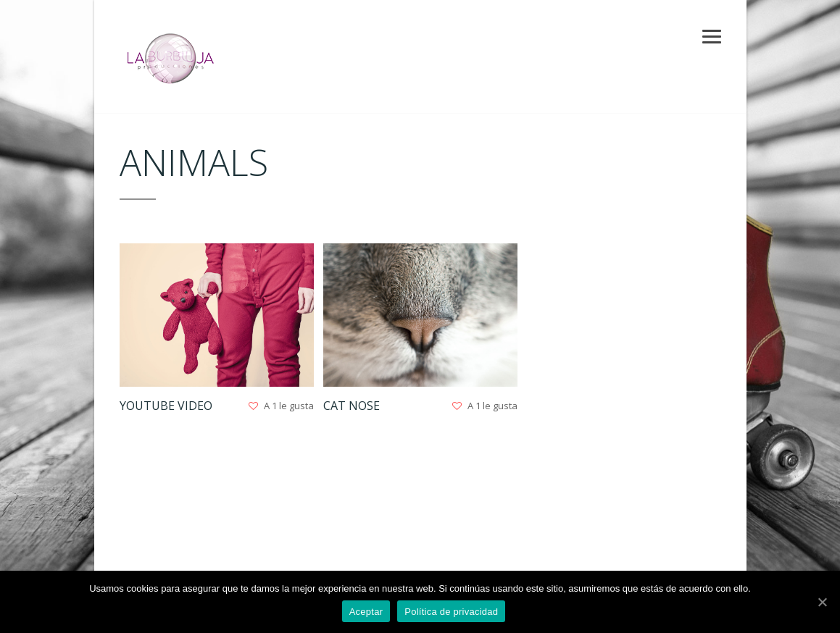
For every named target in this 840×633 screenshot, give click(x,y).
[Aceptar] (822, 602)
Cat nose (351, 406)
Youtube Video (166, 406)
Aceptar (366, 612)
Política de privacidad (451, 612)
